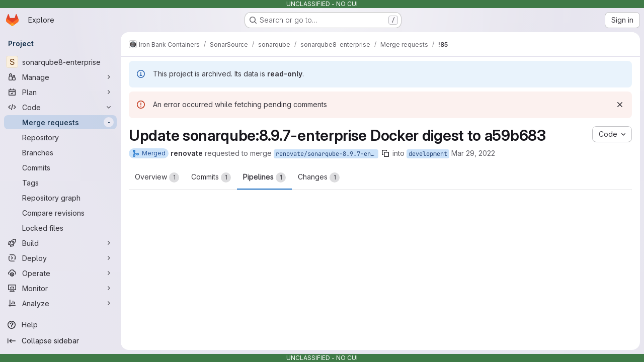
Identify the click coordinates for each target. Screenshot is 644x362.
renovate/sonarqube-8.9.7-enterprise (327, 154)
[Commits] (60, 167)
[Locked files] (60, 228)
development (428, 154)
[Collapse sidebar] (60, 341)
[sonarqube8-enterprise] (60, 62)
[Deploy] (60, 258)
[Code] (60, 107)
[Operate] (60, 273)
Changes (319, 177)
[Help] (60, 325)
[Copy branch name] (385, 153)
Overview (157, 177)
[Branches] (60, 152)
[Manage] (60, 77)
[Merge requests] (60, 122)
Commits (211, 177)
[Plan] (60, 92)
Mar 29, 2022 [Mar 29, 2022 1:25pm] (473, 153)
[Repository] (60, 137)
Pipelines (264, 177)
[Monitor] (60, 288)
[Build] (60, 243)
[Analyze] (60, 303)
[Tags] (60, 183)
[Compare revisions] (60, 213)
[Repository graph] (60, 198)
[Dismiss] (620, 105)
